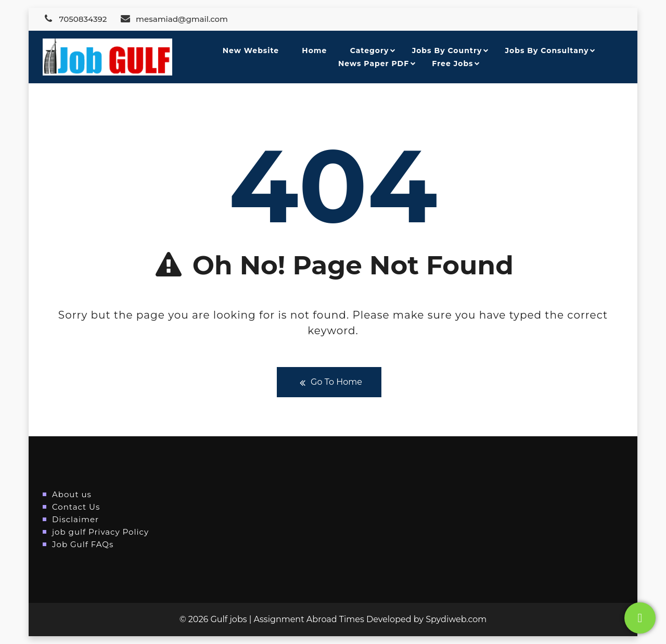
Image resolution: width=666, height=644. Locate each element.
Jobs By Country (447, 50)
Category (370, 50)
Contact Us (76, 507)
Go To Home (329, 382)
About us (72, 494)
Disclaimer (75, 519)
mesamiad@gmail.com (174, 19)
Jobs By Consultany (547, 50)
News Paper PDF (374, 64)
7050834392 (75, 19)
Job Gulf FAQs (83, 544)
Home (314, 50)
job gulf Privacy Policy (100, 532)
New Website (251, 50)
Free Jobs (452, 64)
